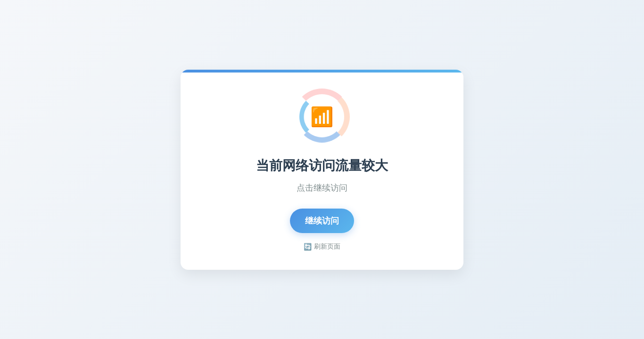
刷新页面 (322, 246)
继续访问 (322, 221)
